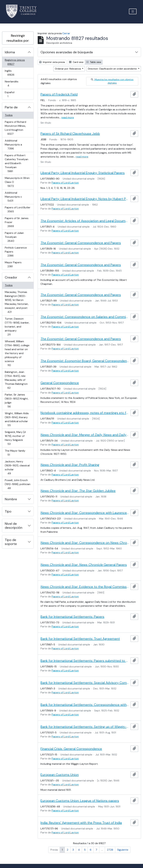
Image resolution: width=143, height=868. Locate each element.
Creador (11, 277)
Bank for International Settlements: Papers (72, 617)
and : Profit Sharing (70, 465)
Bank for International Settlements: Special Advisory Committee (85, 683)
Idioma (10, 52)
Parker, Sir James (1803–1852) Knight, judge (17, 401)
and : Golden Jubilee (78, 491)
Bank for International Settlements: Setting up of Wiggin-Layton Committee (85, 727)
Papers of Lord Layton (65, 183)
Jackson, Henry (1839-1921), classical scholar (17, 467)
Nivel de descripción (14, 526)
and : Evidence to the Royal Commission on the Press (85, 587)
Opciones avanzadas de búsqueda (67, 52)
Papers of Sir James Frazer (17, 222)
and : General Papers (84, 565)
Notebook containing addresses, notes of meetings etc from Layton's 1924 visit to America (85, 413)
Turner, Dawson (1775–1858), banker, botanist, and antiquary (17, 327)
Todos (9, 115)
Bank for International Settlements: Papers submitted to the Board (85, 661)
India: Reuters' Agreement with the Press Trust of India (81, 823)
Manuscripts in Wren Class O (17, 182)
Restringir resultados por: (18, 38)
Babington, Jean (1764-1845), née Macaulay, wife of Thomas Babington (16, 380)
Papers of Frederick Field (59, 94)
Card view (76, 62)
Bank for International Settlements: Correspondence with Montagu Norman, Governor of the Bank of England (85, 705)
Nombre (11, 499)
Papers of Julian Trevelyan (15, 237)
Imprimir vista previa (52, 62)
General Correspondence (60, 383)
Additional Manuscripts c (15, 197)
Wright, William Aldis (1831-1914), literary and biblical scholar (17, 419)
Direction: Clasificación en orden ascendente (113, 69)
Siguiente (123, 850)
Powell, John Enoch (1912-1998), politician (18, 484)
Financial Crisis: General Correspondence (71, 749)
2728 (110, 850)
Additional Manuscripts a (15, 145)
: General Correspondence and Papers (81, 243)
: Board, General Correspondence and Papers (85, 361)
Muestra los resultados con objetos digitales (112, 81)
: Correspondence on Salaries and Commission (85, 317)
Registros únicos (16, 62)
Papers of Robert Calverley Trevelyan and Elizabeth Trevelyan (16, 163)
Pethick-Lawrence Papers (16, 252)
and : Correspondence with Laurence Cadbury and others (85, 513)
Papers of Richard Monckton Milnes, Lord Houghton (15, 128)
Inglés (16, 73)
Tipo (8, 511)
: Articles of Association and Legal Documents (85, 221)
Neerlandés (13, 83)
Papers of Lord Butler (18, 209)
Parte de (11, 107)
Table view (94, 62)
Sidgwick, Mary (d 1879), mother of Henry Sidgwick (15, 438)
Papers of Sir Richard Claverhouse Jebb (70, 134)
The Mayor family (15, 453)
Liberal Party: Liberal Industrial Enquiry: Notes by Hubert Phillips (85, 199)
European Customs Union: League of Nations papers (80, 801)
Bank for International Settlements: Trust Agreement (80, 639)
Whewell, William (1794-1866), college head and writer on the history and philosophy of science (17, 353)
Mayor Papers (15, 264)
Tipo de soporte (11, 542)
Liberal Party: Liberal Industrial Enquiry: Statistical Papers (83, 173)
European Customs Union (60, 775)
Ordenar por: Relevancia (68, 69)
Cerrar (66, 33)
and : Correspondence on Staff (85, 543)
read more (68, 117)
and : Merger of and (85, 435)
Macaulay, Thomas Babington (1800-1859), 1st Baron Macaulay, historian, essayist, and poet (17, 302)
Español (12, 94)
